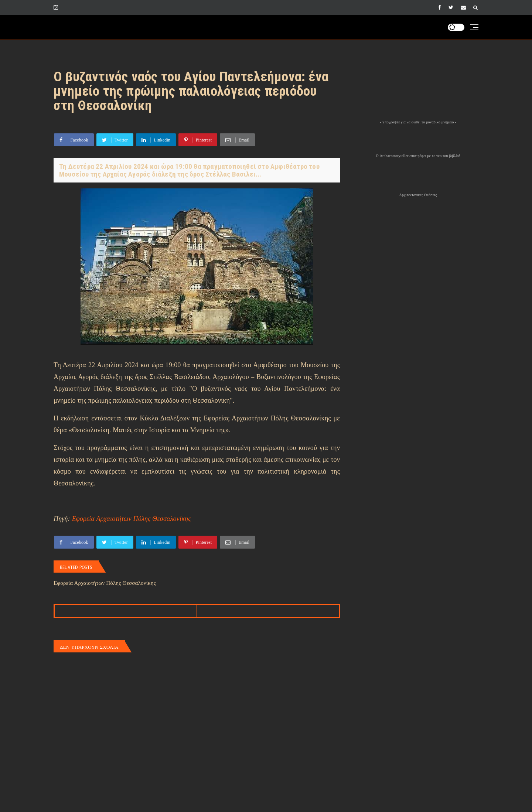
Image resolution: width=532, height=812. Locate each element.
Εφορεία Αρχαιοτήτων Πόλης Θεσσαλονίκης (132, 519)
